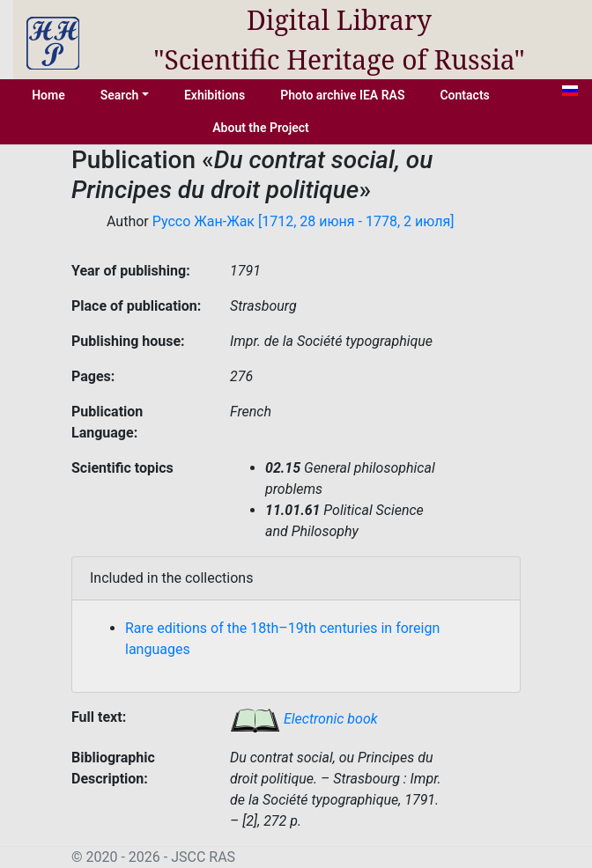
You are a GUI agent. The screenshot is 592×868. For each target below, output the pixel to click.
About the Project (261, 128)
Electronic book (304, 719)
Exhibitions (215, 95)
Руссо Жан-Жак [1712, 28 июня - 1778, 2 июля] (303, 221)
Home (48, 95)
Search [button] (120, 95)
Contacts (464, 95)
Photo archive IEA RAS (342, 95)
